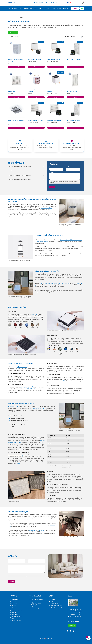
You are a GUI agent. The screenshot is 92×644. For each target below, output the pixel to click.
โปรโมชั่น (47, 8)
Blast (9, 527)
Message (52, 172)
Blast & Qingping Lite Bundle (73, 121)
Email (68, 167)
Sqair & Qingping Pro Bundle (54, 60)
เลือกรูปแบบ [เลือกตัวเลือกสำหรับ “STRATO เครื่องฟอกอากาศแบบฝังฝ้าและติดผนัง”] (17, 128)
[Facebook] (68, 631)
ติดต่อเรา (65, 8)
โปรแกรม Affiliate (54, 603)
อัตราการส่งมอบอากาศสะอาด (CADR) (17, 455)
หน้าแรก (10, 18)
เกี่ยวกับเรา (59, 8)
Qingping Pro (15, 612)
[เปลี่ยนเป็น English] (71, 3)
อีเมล (29, 560)
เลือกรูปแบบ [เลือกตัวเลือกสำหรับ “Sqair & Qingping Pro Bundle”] (56, 67)
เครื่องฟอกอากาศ (16, 8)
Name (51, 167)
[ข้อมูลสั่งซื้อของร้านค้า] (71, 37)
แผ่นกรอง (41, 8)
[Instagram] (74, 631)
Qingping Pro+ (41, 530)
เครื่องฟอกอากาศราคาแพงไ (39, 408)
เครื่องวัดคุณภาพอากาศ (30, 8)
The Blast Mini (15, 603)
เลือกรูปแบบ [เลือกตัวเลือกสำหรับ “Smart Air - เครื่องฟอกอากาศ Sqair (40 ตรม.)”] (56, 97)
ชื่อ (9, 560)
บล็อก (54, 8)
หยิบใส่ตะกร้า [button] (17, 67)
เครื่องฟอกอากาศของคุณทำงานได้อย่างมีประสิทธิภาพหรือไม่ (55, 283)
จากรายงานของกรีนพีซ (47, 208)
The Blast (14, 606)
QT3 (13, 608)
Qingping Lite (32, 530)
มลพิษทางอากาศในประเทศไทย (27, 387)
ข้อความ (10, 566)
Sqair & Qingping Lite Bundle (34, 60)
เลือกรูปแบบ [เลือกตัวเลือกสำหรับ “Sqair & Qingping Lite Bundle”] (36, 67)
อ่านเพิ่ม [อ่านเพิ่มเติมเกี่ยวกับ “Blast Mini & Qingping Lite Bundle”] (36, 128)
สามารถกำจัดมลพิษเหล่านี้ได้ (58, 381)
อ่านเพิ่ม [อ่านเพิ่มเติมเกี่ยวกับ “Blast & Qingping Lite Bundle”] (75, 128)
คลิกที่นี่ (18, 464)
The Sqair (14, 601)
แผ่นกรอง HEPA (35, 314)
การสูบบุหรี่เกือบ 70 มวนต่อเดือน (30, 389)
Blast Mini (52, 525)
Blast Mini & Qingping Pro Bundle (55, 121)
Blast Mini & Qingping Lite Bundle (35, 121)
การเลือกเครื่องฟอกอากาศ (14, 407)
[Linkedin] (71, 631)
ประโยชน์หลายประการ (22, 367)
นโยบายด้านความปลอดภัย (56, 608)
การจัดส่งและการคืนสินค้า (56, 606)
